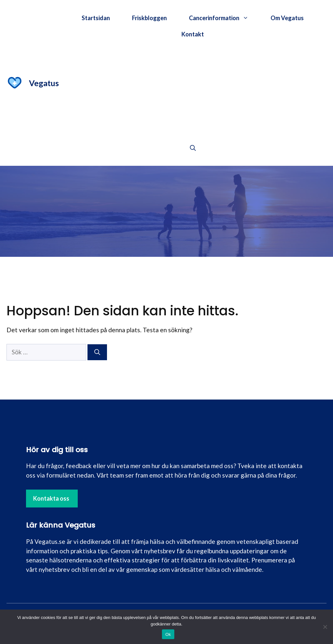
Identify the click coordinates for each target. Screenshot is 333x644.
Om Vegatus (287, 18)
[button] (193, 148)
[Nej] (325, 627)
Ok (168, 634)
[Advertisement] (193, 91)
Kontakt (193, 34)
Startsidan (96, 18)
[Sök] (97, 352)
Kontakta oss (51, 498)
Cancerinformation (224, 18)
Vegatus (44, 83)
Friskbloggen (149, 18)
